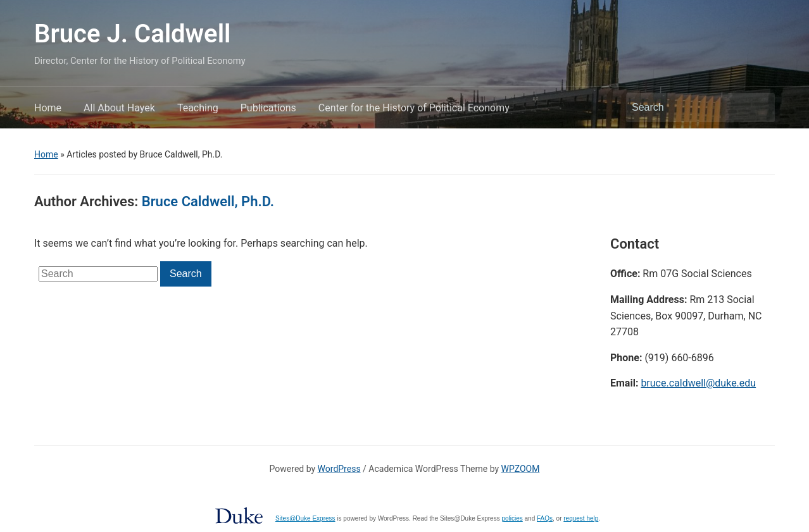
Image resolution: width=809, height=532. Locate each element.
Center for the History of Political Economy (414, 108)
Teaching (198, 108)
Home (48, 108)
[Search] (689, 108)
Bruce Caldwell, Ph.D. (208, 201)
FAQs (545, 518)
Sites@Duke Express (305, 518)
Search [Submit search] (759, 108)
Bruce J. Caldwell (132, 34)
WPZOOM (521, 469)
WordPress (339, 469)
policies (512, 518)
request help (581, 518)
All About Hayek (119, 108)
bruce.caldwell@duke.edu (698, 383)
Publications (268, 108)
